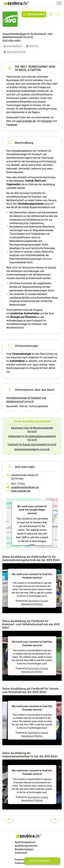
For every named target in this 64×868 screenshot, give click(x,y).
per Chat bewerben (40, 861)
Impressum (21, 859)
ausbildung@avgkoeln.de (25, 487)
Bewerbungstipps (24, 849)
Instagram (46, 121)
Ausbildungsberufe (25, 842)
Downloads (21, 853)
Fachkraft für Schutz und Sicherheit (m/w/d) (32, 445)
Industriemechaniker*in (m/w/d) (32, 449)
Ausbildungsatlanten (26, 846)
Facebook (12, 125)
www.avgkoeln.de (26, 121)
